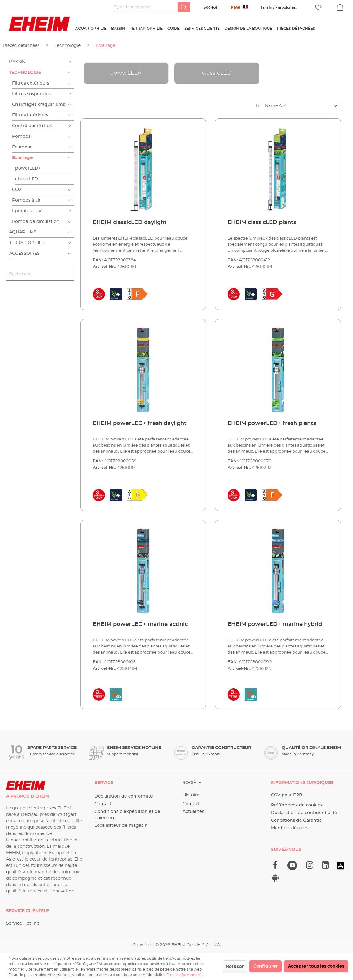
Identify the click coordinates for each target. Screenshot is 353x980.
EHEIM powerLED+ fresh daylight (140, 423)
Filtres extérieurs (31, 83)
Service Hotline (23, 923)
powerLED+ (28, 168)
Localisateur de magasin (121, 826)
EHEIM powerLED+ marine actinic (140, 624)
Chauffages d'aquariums (39, 105)
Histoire (191, 795)
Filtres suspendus (31, 94)
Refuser (235, 967)
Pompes (21, 136)
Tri (258, 106)
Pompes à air (26, 200)
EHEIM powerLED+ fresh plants (272, 423)
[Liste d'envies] (318, 7)
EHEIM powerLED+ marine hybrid (275, 624)
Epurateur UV (27, 211)
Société (210, 7)
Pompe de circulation (36, 222)
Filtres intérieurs (30, 115)
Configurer (266, 966)
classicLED (27, 179)
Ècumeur (22, 147)
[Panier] (340, 6)
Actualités (193, 812)
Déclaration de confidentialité (304, 813)
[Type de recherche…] (146, 7)
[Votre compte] (278, 8)
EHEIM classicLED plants (262, 223)
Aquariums (23, 232)
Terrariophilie (27, 243)
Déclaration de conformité (124, 796)
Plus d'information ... (185, 975)
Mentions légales (290, 828)
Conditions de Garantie (296, 820)
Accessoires (24, 254)
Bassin (17, 62)
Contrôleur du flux (32, 126)
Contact (103, 804)
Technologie (25, 73)
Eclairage (22, 158)
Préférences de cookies (297, 805)
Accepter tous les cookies (316, 966)
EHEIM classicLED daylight (130, 223)
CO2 (17, 190)
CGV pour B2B (287, 795)
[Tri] (301, 106)
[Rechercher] (184, 7)
